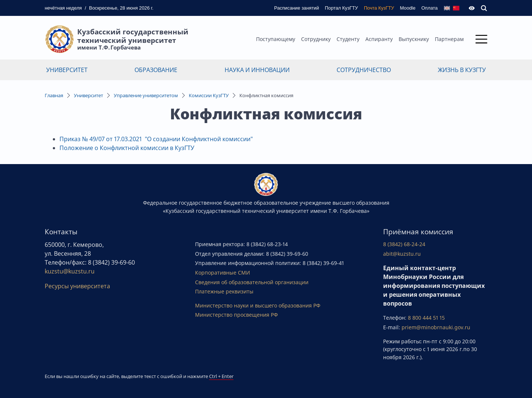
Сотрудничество (364, 70)
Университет (67, 70)
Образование (156, 70)
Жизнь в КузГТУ (462, 70)
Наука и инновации (257, 70)
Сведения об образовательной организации (252, 282)
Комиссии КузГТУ (209, 95)
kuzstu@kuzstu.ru (70, 271)
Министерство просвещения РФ (236, 315)
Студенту (348, 39)
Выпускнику (414, 39)
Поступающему (276, 39)
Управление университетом (146, 95)
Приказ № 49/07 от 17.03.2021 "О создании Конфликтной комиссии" (156, 139)
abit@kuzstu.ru (402, 254)
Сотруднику (316, 39)
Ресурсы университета (77, 286)
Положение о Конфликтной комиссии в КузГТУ (127, 148)
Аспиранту (379, 39)
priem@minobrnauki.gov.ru (436, 327)
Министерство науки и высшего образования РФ (258, 305)
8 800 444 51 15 (426, 318)
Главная (54, 95)
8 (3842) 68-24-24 (404, 244)
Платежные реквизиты (224, 291)
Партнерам (449, 39)
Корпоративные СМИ (223, 273)
